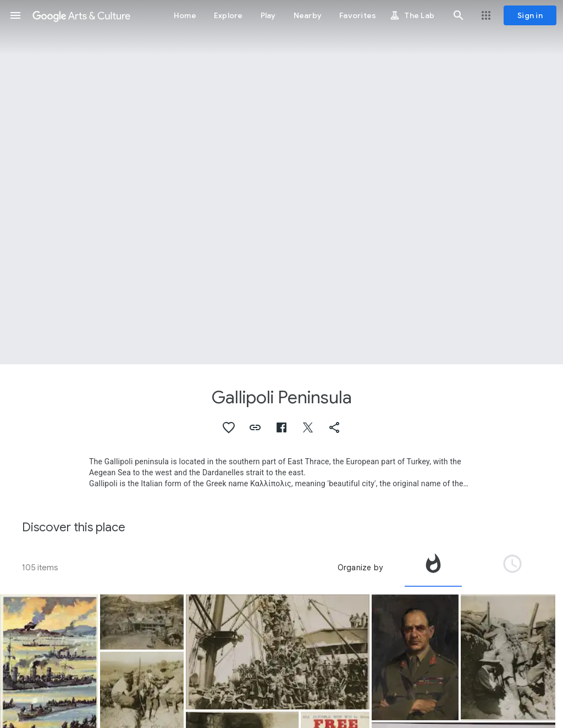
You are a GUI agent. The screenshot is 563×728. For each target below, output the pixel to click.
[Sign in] (530, 15)
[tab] (433, 568)
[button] (15, 15)
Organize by (360, 568)
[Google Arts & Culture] (81, 15)
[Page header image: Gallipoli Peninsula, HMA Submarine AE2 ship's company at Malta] (281, 182)
